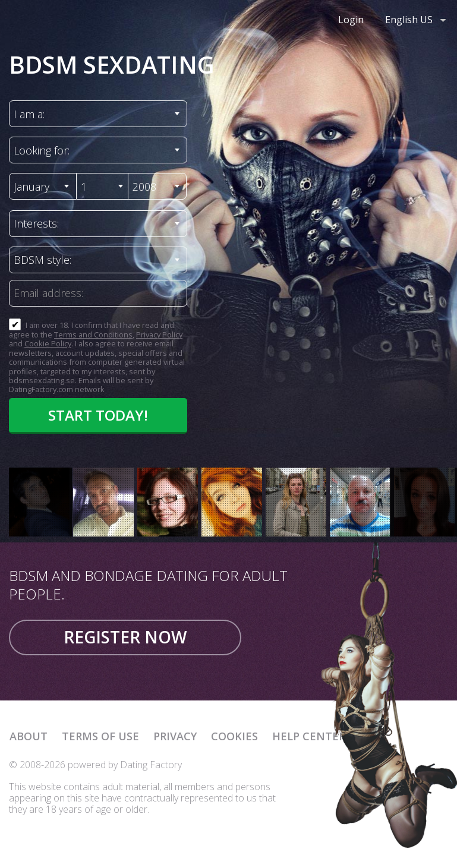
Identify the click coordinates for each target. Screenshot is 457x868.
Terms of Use (100, 736)
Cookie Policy (48, 343)
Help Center (309, 736)
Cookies (234, 736)
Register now (125, 637)
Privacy (175, 736)
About (29, 736)
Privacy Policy (159, 334)
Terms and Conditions (93, 334)
